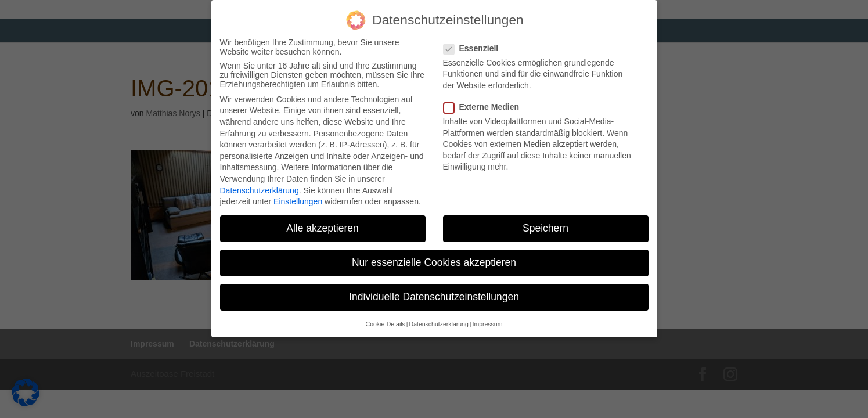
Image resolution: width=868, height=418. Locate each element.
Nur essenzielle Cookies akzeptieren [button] (434, 259)
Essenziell (476, 45)
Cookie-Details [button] (386, 320)
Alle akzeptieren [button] (323, 225)
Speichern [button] (545, 225)
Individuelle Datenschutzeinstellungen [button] (434, 293)
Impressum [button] (487, 320)
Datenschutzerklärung (260, 187)
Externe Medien (486, 103)
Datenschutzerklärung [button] (439, 320)
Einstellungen (298, 198)
